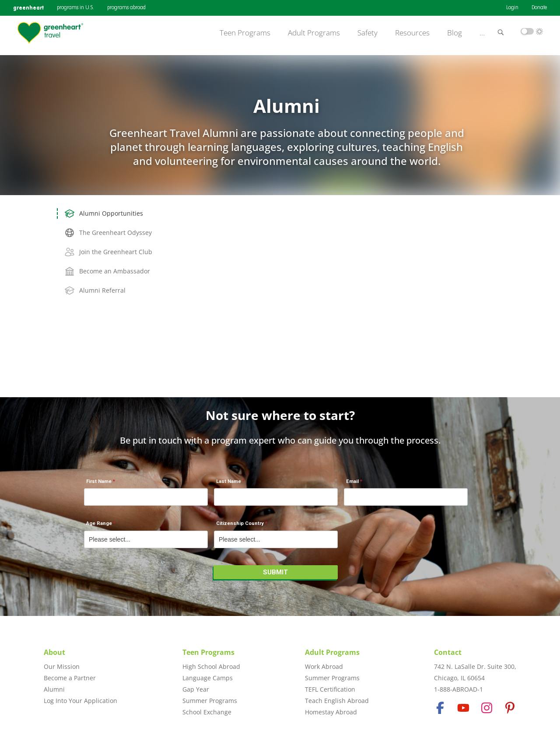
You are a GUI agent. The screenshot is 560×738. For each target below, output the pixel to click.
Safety (367, 33)
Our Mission (62, 666)
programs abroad (126, 8)
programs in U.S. (75, 8)
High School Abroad (211, 666)
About (54, 652)
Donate (539, 8)
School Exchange (207, 712)
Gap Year (196, 689)
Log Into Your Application (80, 701)
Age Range (99, 523)
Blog (455, 33)
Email (352, 481)
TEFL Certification (330, 689)
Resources (412, 33)
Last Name (229, 481)
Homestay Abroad (331, 712)
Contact (448, 652)
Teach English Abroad (337, 701)
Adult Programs (314, 33)
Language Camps (208, 678)
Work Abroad (324, 666)
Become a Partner (70, 678)
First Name (99, 481)
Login (512, 8)
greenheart (28, 8)
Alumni (54, 689)
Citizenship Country (240, 523)
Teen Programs (245, 33)
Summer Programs (210, 701)
